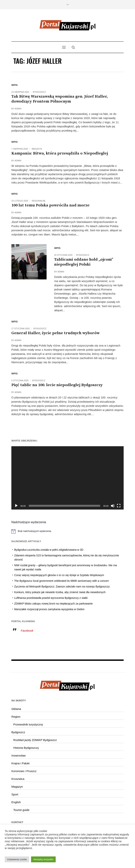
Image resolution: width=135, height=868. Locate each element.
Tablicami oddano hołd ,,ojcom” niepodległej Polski (84, 262)
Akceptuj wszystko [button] (43, 859)
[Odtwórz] (16, 506)
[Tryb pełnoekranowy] (119, 506)
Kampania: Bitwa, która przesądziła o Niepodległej (60, 153)
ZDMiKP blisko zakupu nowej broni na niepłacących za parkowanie (53, 604)
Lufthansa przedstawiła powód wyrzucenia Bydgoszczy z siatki (51, 598)
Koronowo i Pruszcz (24, 771)
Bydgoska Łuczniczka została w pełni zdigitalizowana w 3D (49, 550)
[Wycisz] (113, 506)
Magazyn (37, 149)
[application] (67, 478)
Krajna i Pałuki (20, 763)
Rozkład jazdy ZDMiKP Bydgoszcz (35, 740)
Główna (16, 709)
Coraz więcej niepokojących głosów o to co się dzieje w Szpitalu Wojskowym (59, 575)
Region (16, 717)
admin (18, 109)
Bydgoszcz (39, 92)
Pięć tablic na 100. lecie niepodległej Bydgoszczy (57, 385)
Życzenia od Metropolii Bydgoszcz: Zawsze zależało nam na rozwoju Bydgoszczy (62, 587)
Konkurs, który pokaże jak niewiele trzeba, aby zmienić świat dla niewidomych (60, 592)
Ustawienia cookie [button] (17, 859)
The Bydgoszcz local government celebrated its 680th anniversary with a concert (61, 581)
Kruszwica (18, 779)
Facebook (27, 631)
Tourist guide (21, 810)
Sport (15, 794)
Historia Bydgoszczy (26, 748)
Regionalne (39, 201)
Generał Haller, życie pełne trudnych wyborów (55, 333)
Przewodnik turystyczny (28, 724)
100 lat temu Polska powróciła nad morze (50, 205)
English (16, 802)
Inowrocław (18, 755)
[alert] (67, 531)
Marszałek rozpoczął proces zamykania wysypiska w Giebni (49, 609)
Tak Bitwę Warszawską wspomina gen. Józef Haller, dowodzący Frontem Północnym (60, 99)
